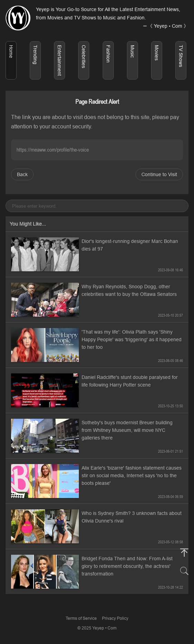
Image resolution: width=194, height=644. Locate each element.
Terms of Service (81, 618)
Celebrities (84, 57)
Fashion (108, 54)
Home (11, 52)
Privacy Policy (115, 618)
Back (22, 174)
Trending (35, 55)
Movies (157, 53)
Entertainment (59, 60)
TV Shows (181, 56)
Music (132, 51)
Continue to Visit (159, 174)
